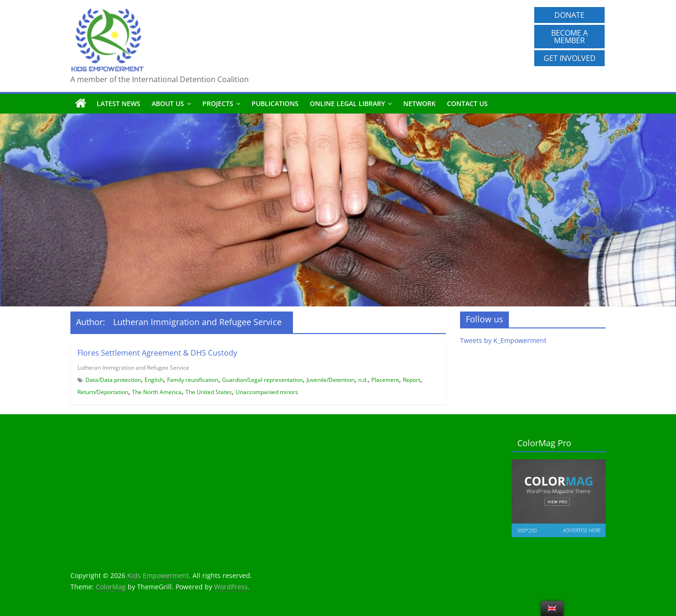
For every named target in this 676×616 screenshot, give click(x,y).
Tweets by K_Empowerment (503, 340)
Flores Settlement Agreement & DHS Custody (157, 353)
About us (168, 103)
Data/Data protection (113, 380)
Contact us (467, 103)
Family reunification (193, 380)
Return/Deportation (103, 392)
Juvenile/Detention (330, 380)
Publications (275, 103)
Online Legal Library (347, 103)
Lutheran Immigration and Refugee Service (133, 368)
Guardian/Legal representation (262, 380)
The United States (209, 392)
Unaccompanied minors (267, 392)
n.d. (363, 380)
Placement (385, 380)
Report (411, 380)
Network (419, 103)
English (154, 380)
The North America (157, 392)
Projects (218, 103)
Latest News (119, 103)
